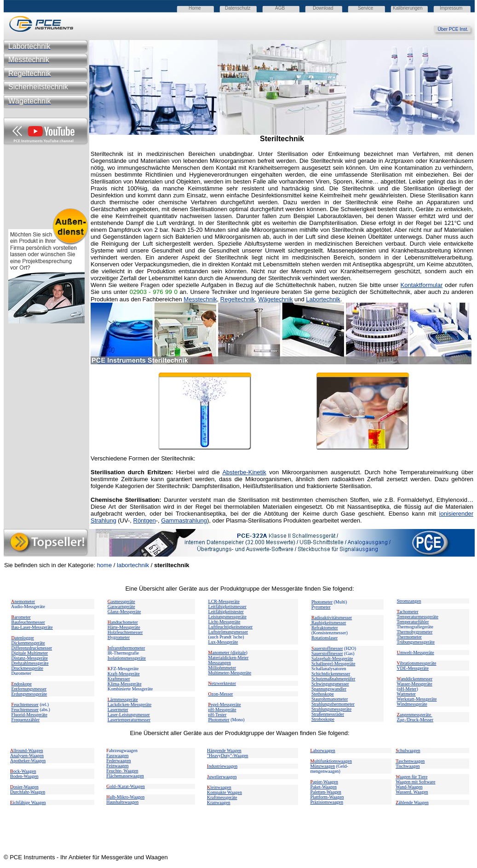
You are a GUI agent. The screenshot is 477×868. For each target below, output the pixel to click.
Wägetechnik (275, 299)
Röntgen (145, 520)
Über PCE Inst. (456, 29)
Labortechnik (323, 299)
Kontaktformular (422, 285)
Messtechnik (200, 299)
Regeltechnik (238, 299)
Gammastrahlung (184, 520)
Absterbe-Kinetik (244, 472)
